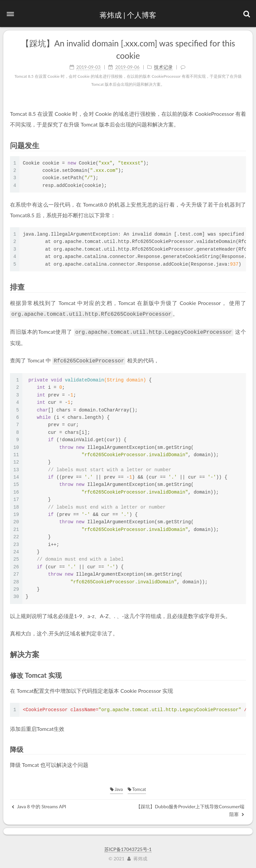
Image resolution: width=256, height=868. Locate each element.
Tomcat (137, 787)
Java (116, 787)
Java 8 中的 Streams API (39, 804)
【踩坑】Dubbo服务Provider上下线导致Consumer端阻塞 (190, 808)
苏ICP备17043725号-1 (128, 847)
